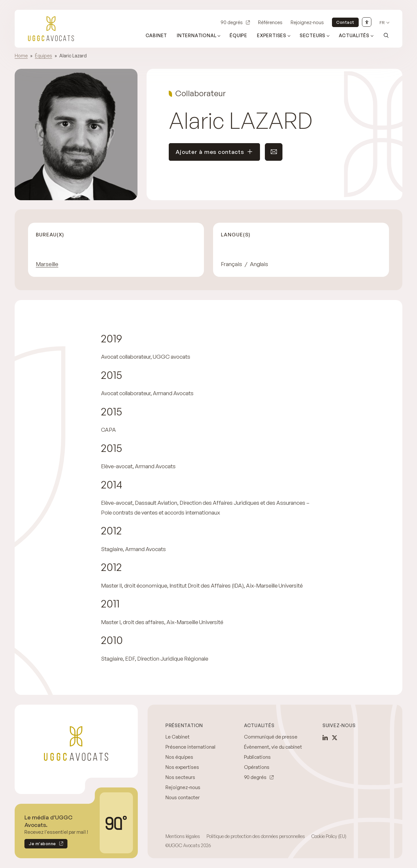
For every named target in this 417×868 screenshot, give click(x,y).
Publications (257, 757)
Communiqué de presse (271, 737)
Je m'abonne (40, 845)
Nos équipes (179, 757)
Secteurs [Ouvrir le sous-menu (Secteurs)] (313, 35)
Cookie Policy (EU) (329, 836)
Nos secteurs (180, 777)
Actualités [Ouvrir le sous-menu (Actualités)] (354, 35)
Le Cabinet (178, 737)
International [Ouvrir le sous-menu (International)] (197, 35)
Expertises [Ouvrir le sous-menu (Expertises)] (272, 35)
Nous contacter (183, 797)
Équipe (238, 35)
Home (21, 56)
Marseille (47, 264)
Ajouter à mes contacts (214, 152)
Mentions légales (183, 836)
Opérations (257, 767)
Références (270, 22)
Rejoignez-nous (307, 22)
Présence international (190, 747)
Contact (345, 22)
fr (382, 23)
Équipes (43, 56)
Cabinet (157, 35)
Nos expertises (182, 767)
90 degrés (232, 22)
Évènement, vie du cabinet (273, 747)
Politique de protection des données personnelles (256, 836)
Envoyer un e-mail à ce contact (271, 152)
